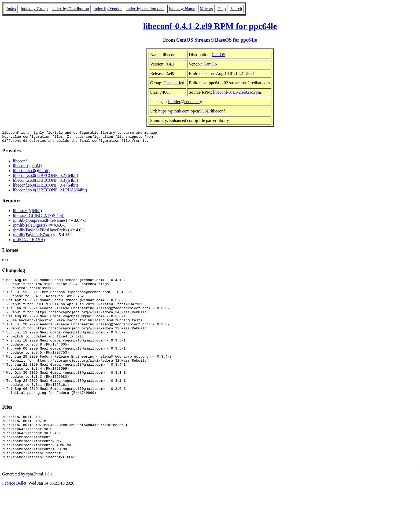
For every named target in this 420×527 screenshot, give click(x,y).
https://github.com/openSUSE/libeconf (191, 111)
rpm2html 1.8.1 (40, 511)
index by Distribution (71, 9)
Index (11, 9)
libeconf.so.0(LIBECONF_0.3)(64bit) (45, 183)
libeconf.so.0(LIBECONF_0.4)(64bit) (45, 188)
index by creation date (145, 9)
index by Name (182, 9)
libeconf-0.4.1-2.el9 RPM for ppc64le (210, 26)
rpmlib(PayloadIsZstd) (32, 237)
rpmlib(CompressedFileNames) (40, 223)
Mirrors (206, 9)
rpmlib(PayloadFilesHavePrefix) (41, 232)
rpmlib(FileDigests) (30, 228)
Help (222, 9)
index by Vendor (108, 9)
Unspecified (174, 83)
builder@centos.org (185, 102)
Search (236, 9)
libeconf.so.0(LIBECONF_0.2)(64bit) (45, 178)
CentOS (219, 55)
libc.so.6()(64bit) (27, 213)
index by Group (34, 9)
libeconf (20, 163)
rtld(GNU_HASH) (29, 242)
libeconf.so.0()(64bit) (31, 173)
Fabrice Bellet (14, 520)
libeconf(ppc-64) (27, 168)
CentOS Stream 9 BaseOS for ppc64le (217, 40)
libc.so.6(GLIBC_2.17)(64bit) (39, 218)
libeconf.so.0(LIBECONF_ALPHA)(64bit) (50, 192)
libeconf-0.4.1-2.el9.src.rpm (237, 92)
